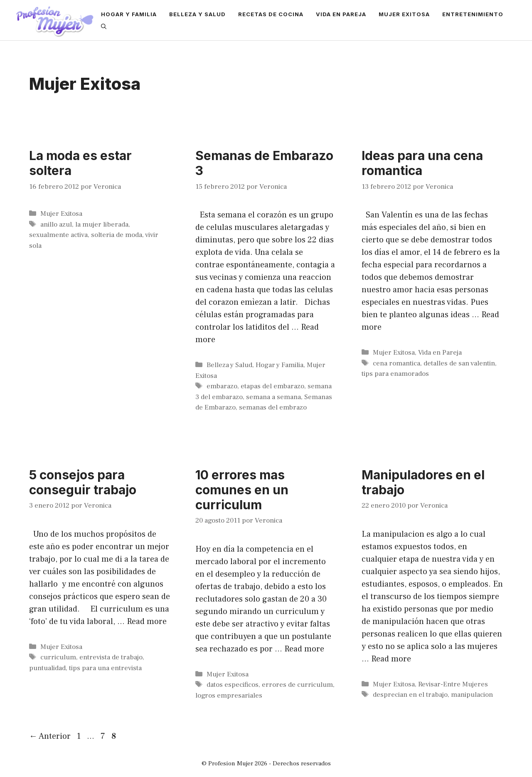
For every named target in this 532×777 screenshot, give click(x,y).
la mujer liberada (102, 224)
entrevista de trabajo (111, 657)
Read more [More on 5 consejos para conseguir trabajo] (147, 622)
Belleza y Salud (197, 14)
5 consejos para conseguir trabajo (83, 482)
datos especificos (233, 685)
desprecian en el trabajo (410, 695)
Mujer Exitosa (404, 14)
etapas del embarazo (272, 386)
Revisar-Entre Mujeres (453, 684)
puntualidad (47, 668)
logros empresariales (229, 696)
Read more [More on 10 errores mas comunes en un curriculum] (304, 649)
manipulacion (472, 695)
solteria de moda (117, 235)
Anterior (50, 736)
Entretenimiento (473, 14)
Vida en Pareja (341, 14)
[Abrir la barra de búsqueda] (104, 27)
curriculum (58, 657)
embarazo (222, 386)
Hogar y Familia (129, 14)
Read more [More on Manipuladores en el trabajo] (391, 659)
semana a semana (273, 397)
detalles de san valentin (459, 363)
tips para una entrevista (105, 668)
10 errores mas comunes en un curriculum (242, 490)
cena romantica (397, 363)
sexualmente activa (58, 235)
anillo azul (56, 224)
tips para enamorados (395, 374)
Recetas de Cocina (271, 14)
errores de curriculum (297, 685)
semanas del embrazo (273, 407)
